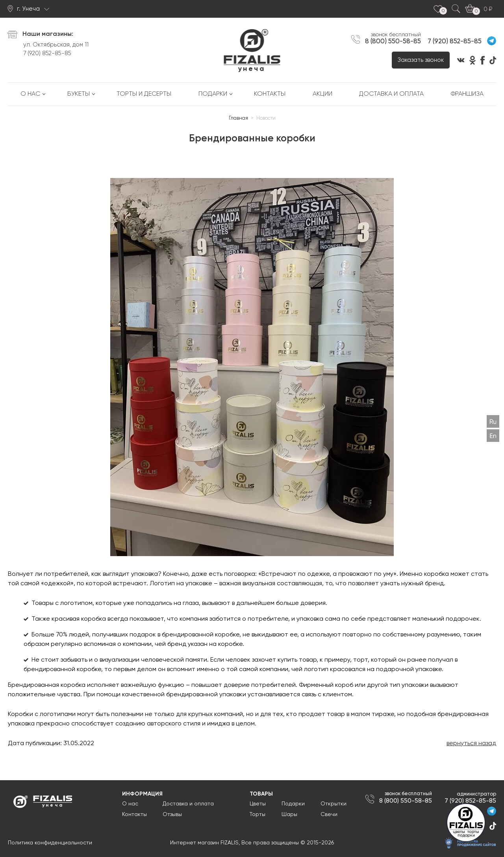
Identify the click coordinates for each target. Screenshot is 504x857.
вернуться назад (471, 744)
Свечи (329, 814)
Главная (238, 118)
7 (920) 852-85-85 (47, 53)
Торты (258, 814)
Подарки (213, 94)
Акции (322, 94)
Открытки (334, 804)
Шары (289, 814)
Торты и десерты (144, 94)
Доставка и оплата (391, 94)
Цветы (258, 804)
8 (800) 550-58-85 (393, 41)
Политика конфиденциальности (50, 843)
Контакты (270, 94)
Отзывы (172, 814)
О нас (30, 94)
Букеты (79, 94)
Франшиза (467, 94)
